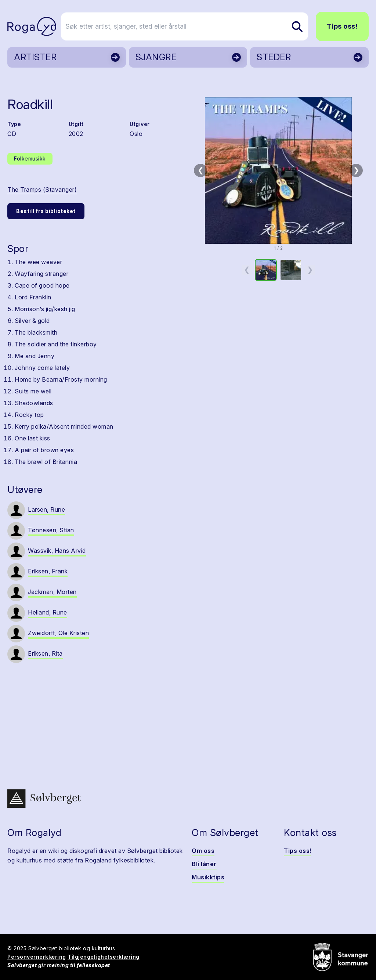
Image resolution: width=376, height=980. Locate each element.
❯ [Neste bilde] (356, 170)
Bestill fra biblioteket (46, 211)
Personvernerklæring (37, 957)
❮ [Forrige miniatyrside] (247, 270)
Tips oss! (342, 26)
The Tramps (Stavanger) (42, 190)
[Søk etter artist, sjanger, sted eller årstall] (191, 26)
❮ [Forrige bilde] (201, 170)
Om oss (203, 851)
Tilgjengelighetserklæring (104, 957)
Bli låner (204, 864)
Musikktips (208, 877)
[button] (278, 170)
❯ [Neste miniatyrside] (310, 270)
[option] (266, 270)
